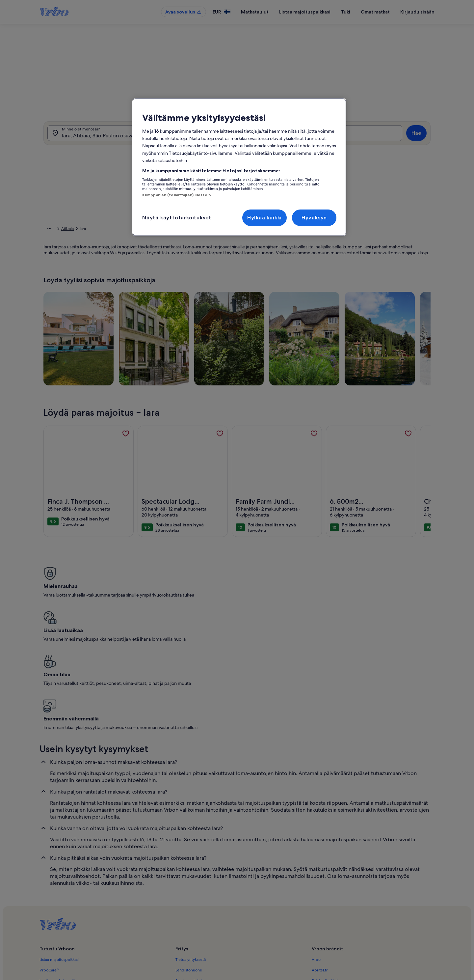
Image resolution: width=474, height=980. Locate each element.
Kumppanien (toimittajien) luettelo (177, 195)
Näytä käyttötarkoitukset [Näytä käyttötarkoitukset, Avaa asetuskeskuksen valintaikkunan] (177, 218)
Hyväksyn (314, 218)
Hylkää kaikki (264, 218)
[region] (239, 167)
